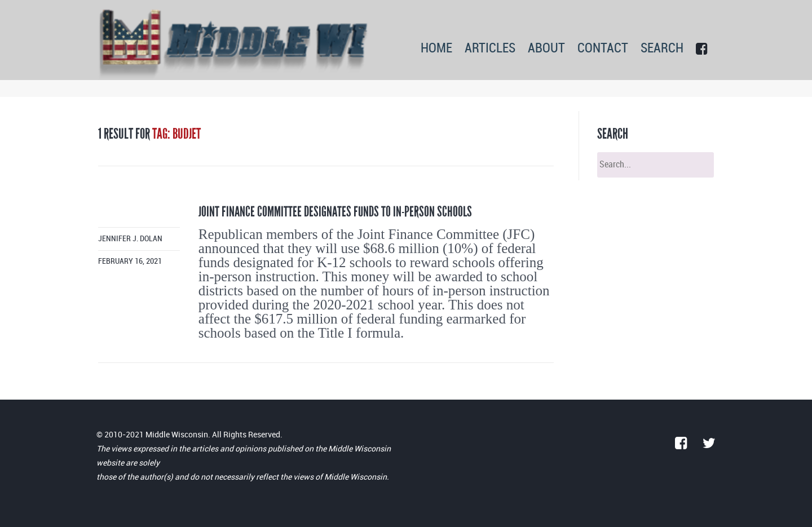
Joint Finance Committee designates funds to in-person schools (335, 212)
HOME (436, 49)
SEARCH (662, 49)
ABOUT (546, 49)
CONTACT (603, 49)
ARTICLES (490, 49)
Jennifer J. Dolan (130, 239)
